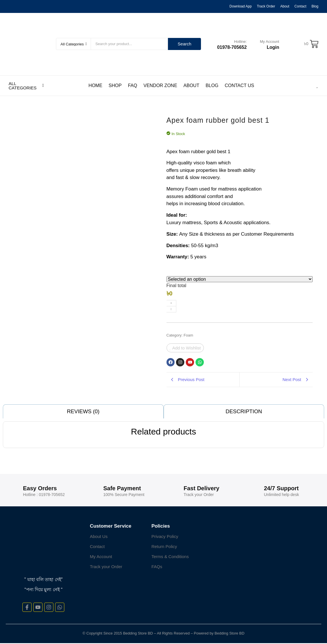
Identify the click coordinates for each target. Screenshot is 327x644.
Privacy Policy (165, 537)
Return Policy (164, 547)
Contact (97, 547)
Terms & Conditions (170, 557)
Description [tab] (244, 412)
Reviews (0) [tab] (83, 412)
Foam (188, 335)
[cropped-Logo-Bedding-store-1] (29, 43)
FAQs (157, 567)
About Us (99, 537)
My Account (269, 42)
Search (185, 44)
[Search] (129, 44)
